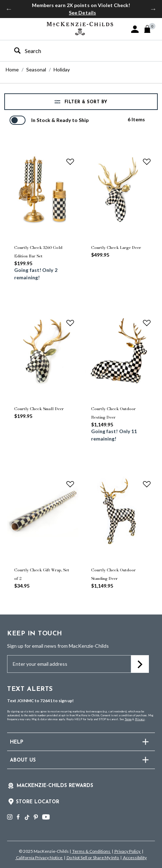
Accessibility (135, 858)
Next (153, 9)
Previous (9, 9)
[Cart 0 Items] (150, 29)
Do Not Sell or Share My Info (93, 858)
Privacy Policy (127, 851)
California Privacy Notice (39, 858)
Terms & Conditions (91, 851)
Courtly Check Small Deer (39, 409)
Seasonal (36, 69)
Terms (128, 719)
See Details (82, 13)
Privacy (140, 719)
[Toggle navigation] (11, 29)
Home (12, 69)
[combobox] (75, 51)
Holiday (62, 69)
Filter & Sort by (85, 102)
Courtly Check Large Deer (116, 247)
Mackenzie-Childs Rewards (55, 786)
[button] (135, 29)
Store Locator (38, 802)
